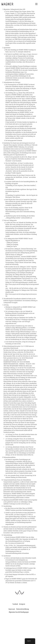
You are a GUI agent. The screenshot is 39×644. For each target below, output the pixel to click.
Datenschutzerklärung (23, 609)
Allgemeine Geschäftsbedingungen (19, 612)
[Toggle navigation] (36, 4)
